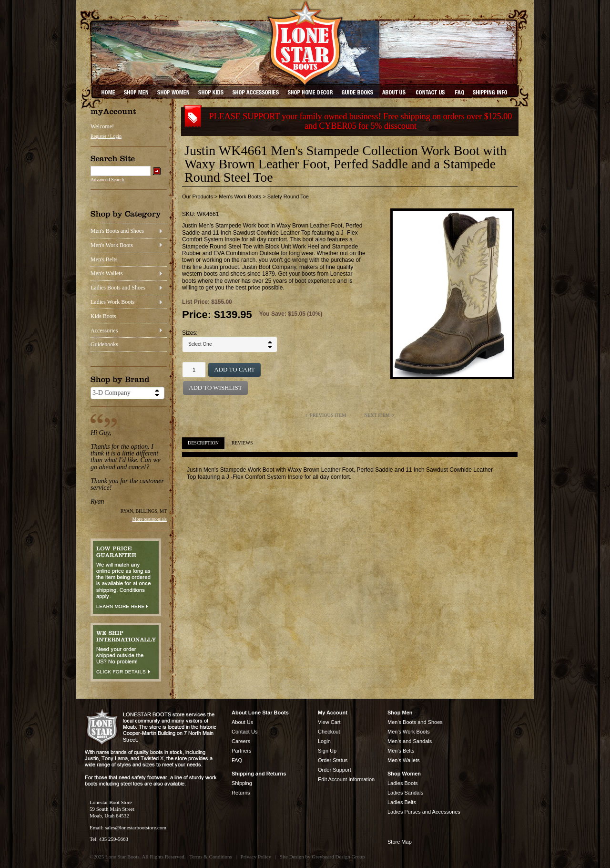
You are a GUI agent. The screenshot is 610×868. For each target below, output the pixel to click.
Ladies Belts (402, 802)
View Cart (329, 722)
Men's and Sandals (410, 741)
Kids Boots (103, 316)
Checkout (329, 732)
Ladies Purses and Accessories (424, 812)
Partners (242, 751)
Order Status (333, 760)
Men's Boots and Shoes (117, 231)
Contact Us (244, 732)
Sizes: (190, 333)
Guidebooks (104, 344)
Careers (241, 741)
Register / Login (106, 136)
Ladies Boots (403, 783)
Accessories (104, 331)
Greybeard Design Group (338, 857)
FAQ (237, 760)
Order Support (335, 770)
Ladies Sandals (405, 793)
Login (324, 741)
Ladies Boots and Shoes (118, 288)
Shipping (242, 783)
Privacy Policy (256, 857)
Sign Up (327, 751)
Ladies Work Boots (112, 302)
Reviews (242, 443)
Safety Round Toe (288, 196)
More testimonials (150, 519)
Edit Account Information (346, 779)
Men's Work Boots (112, 245)
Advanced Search (107, 180)
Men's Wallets (107, 273)
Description (203, 443)
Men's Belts (104, 259)
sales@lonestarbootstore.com (136, 827)
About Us (242, 722)
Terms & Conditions (211, 857)
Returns (241, 793)
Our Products (198, 196)
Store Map (400, 842)
